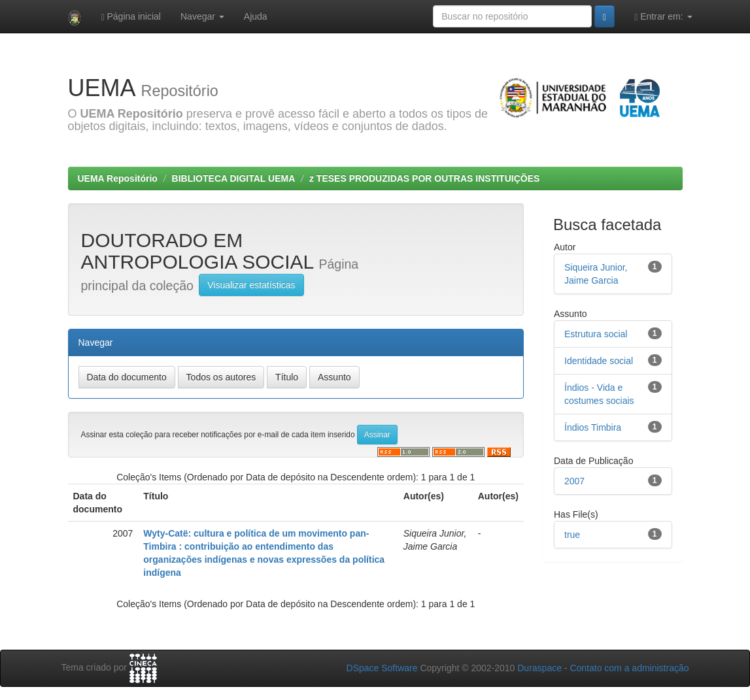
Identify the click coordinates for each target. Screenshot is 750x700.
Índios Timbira (593, 427)
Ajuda (256, 16)
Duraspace (539, 668)
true (572, 535)
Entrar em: (663, 17)
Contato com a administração (629, 668)
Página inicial (131, 17)
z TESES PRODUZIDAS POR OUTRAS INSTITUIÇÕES (424, 178)
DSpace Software (382, 668)
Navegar (202, 16)
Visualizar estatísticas (251, 285)
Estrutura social (596, 334)
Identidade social (599, 361)
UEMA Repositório (118, 178)
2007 (574, 481)
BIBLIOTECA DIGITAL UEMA (234, 178)
